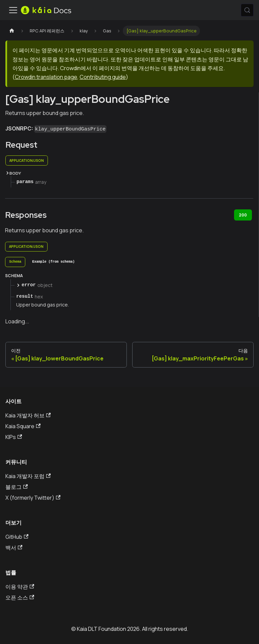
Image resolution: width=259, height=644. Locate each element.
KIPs (14, 437)
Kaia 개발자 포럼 (28, 476)
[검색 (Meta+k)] (247, 10)
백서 (14, 548)
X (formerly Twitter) (33, 498)
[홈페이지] (12, 31)
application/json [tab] (27, 160)
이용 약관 (20, 587)
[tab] (15, 262)
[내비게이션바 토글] (13, 10)
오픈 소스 (20, 597)
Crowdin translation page (46, 77)
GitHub (17, 537)
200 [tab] (243, 215)
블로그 (17, 487)
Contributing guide (103, 77)
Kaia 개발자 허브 (28, 415)
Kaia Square (23, 426)
